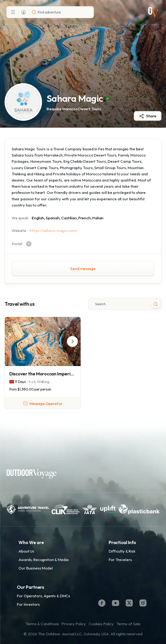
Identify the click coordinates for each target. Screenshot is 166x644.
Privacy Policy (74, 624)
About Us (26, 551)
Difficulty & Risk (122, 551)
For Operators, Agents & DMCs (43, 596)
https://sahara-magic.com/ (53, 230)
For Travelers (120, 560)
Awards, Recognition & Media (43, 560)
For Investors (28, 604)
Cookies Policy (101, 624)
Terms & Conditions (42, 624)
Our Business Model (36, 568)
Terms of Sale (128, 624)
